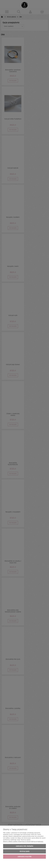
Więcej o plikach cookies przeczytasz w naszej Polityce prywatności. (23, 842)
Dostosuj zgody (25, 851)
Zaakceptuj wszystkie (24, 857)
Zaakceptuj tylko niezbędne (24, 846)
